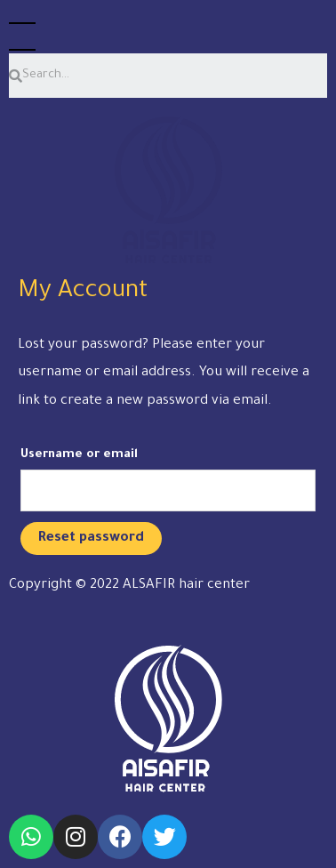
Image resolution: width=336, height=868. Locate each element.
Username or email (79, 455)
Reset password (91, 538)
